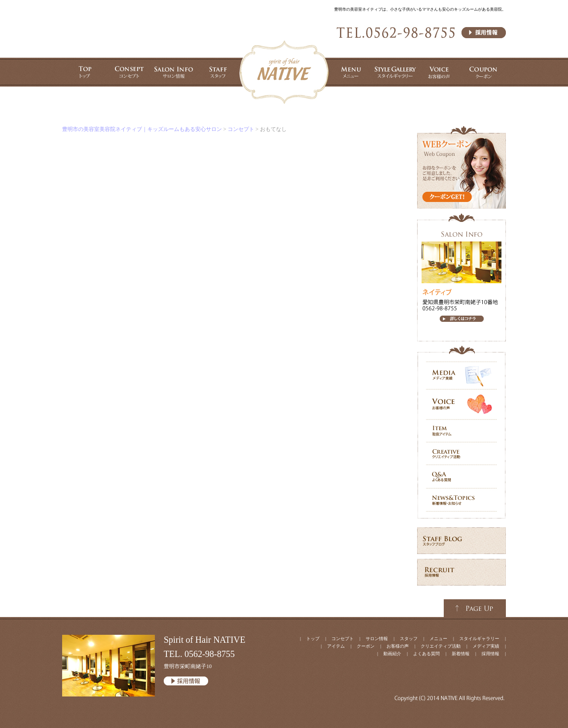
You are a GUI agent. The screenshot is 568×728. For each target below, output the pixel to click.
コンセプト (241, 129)
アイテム (336, 646)
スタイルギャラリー (479, 639)
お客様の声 (398, 646)
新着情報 (461, 654)
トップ (313, 639)
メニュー (438, 639)
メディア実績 (486, 646)
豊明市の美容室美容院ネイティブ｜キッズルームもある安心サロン (142, 129)
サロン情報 (377, 639)
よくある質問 (426, 654)
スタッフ (409, 639)
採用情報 (490, 654)
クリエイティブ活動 (441, 646)
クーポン (366, 646)
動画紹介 (392, 654)
